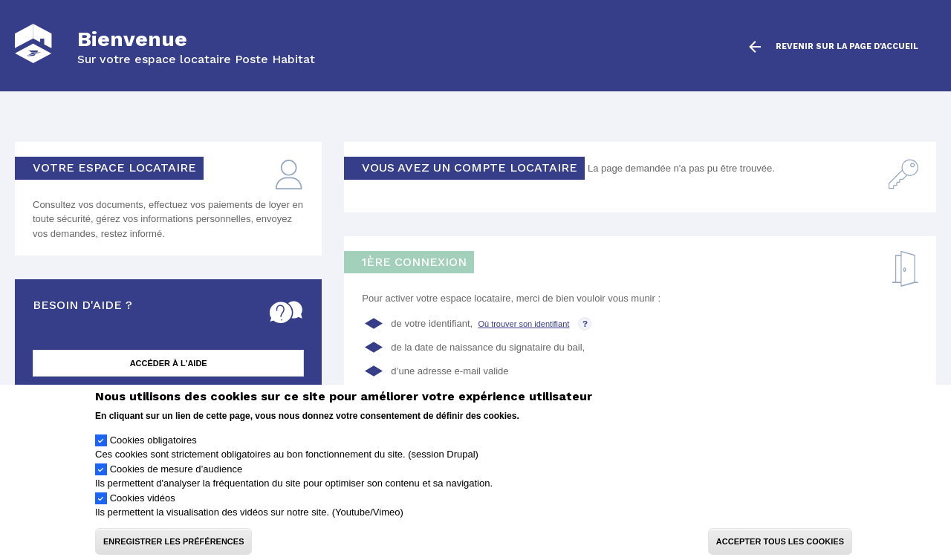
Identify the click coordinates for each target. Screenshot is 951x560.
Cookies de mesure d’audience (176, 482)
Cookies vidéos (143, 511)
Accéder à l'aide (169, 363)
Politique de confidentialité (578, 428)
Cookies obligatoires (153, 453)
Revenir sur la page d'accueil (847, 47)
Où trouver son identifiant (523, 324)
